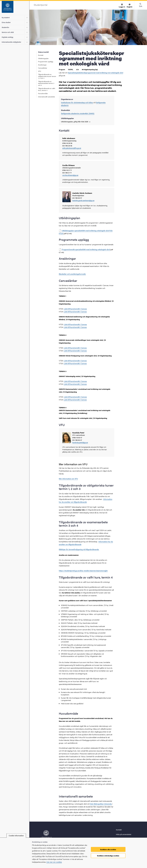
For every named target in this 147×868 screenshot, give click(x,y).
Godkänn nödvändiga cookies (108, 856)
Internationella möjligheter (11, 42)
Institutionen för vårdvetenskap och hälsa (77, 102)
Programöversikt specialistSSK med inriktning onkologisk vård (86, 249)
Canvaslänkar (43, 68)
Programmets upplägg (46, 62)
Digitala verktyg (7, 37)
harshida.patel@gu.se (80, 443)
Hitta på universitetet (124, 834)
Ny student (6, 17)
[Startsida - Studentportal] (15, 8)
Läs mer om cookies (54, 862)
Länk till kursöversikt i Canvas (75, 309)
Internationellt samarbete (46, 97)
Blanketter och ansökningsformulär (72, 274)
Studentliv (5, 27)
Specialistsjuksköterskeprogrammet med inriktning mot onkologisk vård (96, 73)
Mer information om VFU (68, 479)
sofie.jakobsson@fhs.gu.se (72, 148)
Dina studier (6, 22)
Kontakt (41, 55)
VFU (40, 71)
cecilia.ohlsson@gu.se (70, 175)
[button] (122, 6)
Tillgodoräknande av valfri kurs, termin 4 (47, 89)
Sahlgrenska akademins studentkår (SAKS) (78, 113)
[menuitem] (122, 6)
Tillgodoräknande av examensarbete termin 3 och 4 (46, 83)
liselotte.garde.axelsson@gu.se (83, 201)
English (130, 6)
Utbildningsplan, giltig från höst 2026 (76, 122)
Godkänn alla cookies (108, 849)
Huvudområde (43, 93)
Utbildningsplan (43, 58)
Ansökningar (42, 65)
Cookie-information (16, 836)
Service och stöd (8, 32)
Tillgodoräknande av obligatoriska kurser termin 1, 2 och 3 (47, 76)
